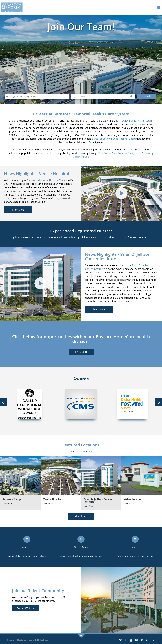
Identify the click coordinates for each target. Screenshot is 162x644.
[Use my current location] (131, 97)
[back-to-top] (81, 635)
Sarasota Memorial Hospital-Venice (47, 180)
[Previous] (3, 402)
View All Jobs (81, 516)
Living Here (27, 547)
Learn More (18, 210)
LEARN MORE (81, 352)
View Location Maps (81, 452)
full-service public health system (134, 121)
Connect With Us (26, 608)
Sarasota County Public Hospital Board (114, 139)
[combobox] (37, 96)
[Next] (159, 402)
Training (135, 547)
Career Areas (81, 547)
